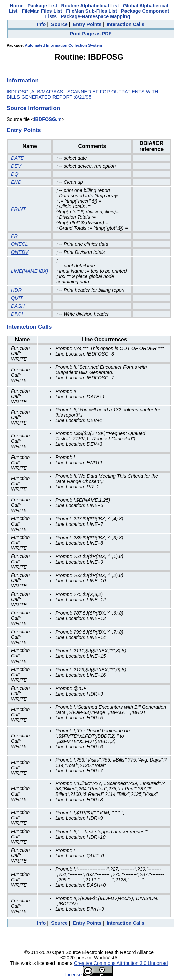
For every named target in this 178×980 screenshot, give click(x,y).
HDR (16, 290)
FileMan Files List (42, 11)
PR (14, 236)
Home (17, 6)
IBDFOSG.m (47, 119)
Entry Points (87, 24)
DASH (18, 306)
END (16, 182)
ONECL (20, 244)
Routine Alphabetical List (90, 6)
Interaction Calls (126, 24)
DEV (16, 166)
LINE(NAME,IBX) (30, 271)
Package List (42, 6)
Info (41, 24)
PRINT (18, 209)
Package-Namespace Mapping (95, 16)
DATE (17, 158)
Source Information (33, 108)
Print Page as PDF (91, 34)
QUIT (17, 298)
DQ (15, 174)
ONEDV (20, 252)
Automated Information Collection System (63, 45)
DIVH (17, 314)
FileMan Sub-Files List (92, 11)
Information (23, 80)
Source (59, 24)
